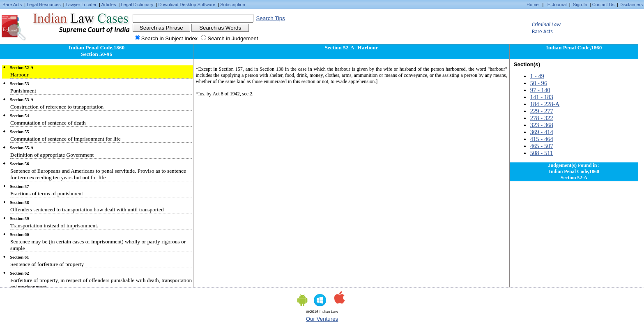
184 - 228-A (545, 104)
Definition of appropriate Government (52, 155)
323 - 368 (542, 125)
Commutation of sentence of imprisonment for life (66, 139)
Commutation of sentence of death (48, 123)
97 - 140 (540, 90)
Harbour (19, 75)
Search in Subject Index (169, 38)
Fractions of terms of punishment (47, 193)
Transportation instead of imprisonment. (54, 226)
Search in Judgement (233, 38)
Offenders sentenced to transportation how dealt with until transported (87, 209)
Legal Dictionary (137, 5)
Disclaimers (631, 5)
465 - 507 (542, 146)
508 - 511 (542, 153)
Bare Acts (12, 5)
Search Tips (270, 18)
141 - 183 (542, 97)
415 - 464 (542, 139)
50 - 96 (539, 83)
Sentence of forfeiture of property (47, 264)
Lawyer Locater (81, 5)
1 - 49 (537, 76)
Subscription (233, 5)
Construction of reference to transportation (57, 107)
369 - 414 (542, 132)
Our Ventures (322, 319)
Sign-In (580, 5)
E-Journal (557, 5)
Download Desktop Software (187, 5)
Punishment (23, 91)
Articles (108, 5)
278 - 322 (542, 118)
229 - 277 (542, 111)
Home (532, 5)
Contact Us (603, 5)
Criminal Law (546, 24)
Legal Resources (44, 5)
